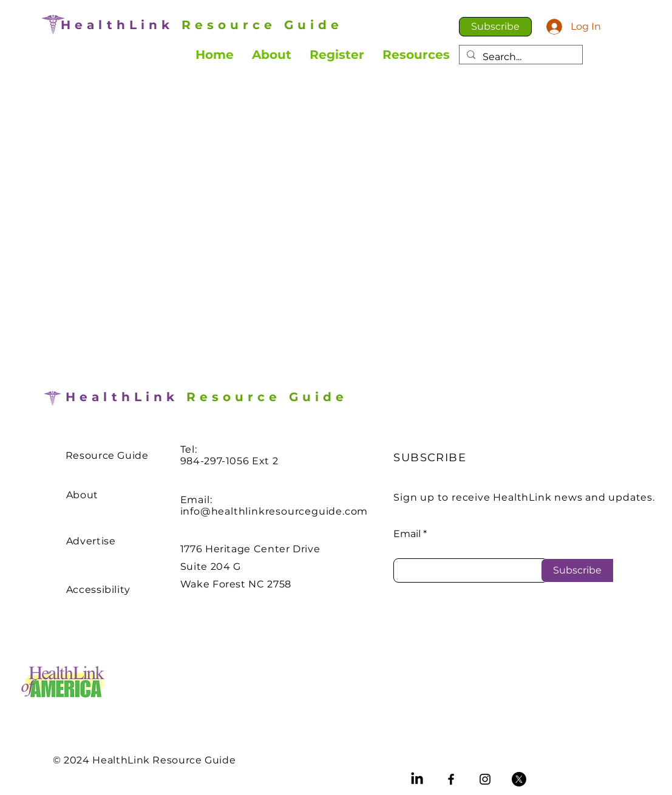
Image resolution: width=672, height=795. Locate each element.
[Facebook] (451, 779)
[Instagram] (485, 779)
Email (407, 534)
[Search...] (520, 57)
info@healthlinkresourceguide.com (274, 511)
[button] (495, 27)
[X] (519, 779)
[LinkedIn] (417, 779)
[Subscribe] (577, 570)
